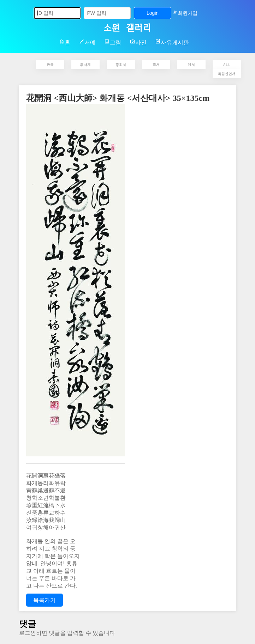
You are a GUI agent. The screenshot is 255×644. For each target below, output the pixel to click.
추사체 (85, 64)
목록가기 (45, 600)
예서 (191, 64)
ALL (227, 64)
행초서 (121, 64)
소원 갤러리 (127, 27)
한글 (50, 64)
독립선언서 (227, 74)
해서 (156, 64)
